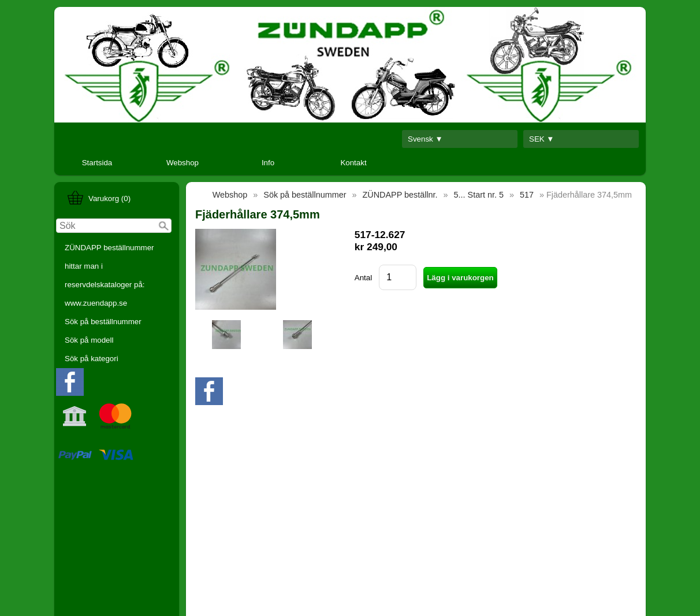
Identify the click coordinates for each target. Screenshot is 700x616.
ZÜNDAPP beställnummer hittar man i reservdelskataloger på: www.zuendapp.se (109, 275)
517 (527, 195)
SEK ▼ (542, 139)
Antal (363, 278)
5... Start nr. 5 (479, 195)
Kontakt (353, 163)
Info (268, 163)
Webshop (183, 163)
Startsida (97, 163)
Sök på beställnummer (103, 322)
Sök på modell (89, 340)
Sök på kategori (92, 359)
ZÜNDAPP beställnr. (400, 195)
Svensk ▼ (425, 139)
